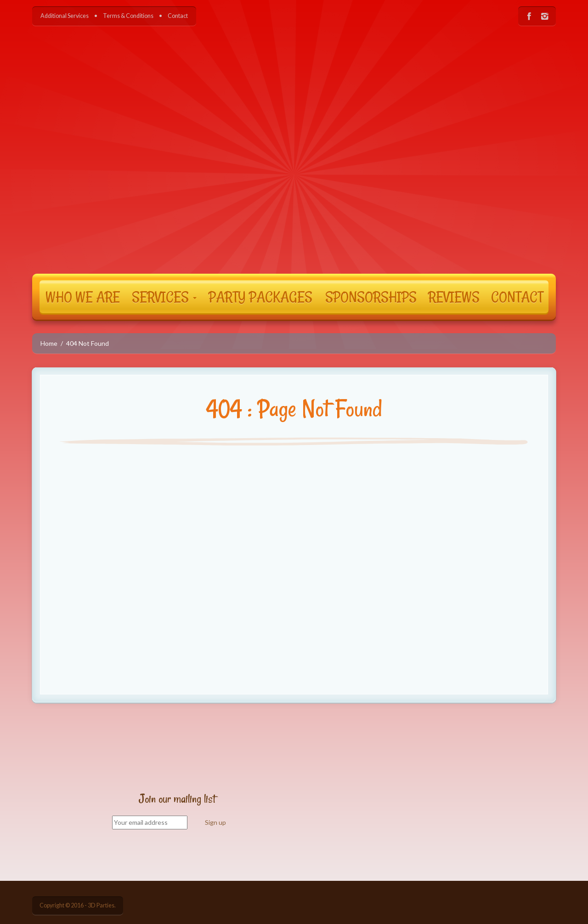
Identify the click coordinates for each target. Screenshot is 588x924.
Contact (178, 16)
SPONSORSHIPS (371, 297)
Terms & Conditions (128, 16)
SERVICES (164, 297)
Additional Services (65, 16)
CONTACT (517, 297)
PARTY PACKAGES (260, 297)
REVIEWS (454, 297)
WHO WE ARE (83, 297)
